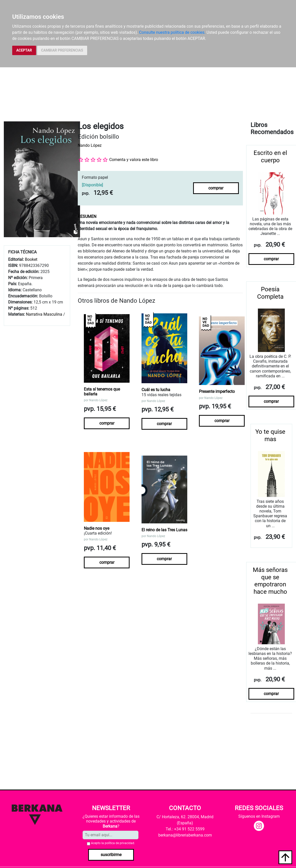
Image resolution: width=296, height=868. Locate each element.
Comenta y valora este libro (134, 160)
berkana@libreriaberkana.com (185, 835)
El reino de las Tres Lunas (164, 530)
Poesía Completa (270, 293)
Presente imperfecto (217, 391)
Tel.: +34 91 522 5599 (185, 829)
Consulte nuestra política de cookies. (172, 32)
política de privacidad (119, 843)
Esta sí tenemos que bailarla (102, 392)
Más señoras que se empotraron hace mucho (270, 581)
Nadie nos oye (97, 528)
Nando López (90, 145)
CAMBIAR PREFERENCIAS (62, 50)
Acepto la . (113, 843)
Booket (31, 259)
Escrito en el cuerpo (270, 157)
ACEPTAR (24, 50)
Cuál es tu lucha (156, 390)
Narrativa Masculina (44, 314)
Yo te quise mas (270, 435)
